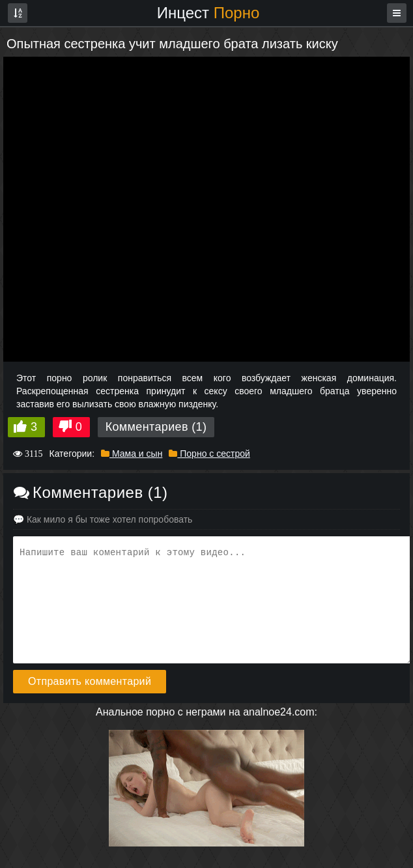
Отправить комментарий (90, 681)
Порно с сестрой (209, 454)
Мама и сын (132, 454)
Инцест (208, 13)
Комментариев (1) (156, 427)
